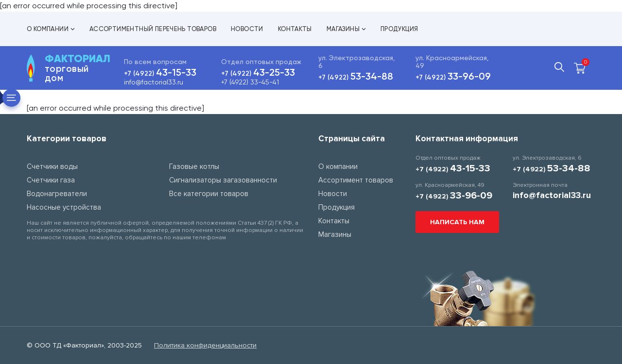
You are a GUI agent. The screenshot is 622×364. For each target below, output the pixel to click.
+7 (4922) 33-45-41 (250, 82)
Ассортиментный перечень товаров (153, 29)
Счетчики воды (52, 166)
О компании (51, 29)
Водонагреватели (57, 194)
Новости (247, 29)
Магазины (346, 29)
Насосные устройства (64, 207)
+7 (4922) (160, 74)
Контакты (295, 29)
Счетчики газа (51, 180)
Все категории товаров (209, 194)
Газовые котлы (194, 166)
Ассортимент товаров (356, 180)
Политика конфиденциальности (205, 345)
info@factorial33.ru (154, 82)
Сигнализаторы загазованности (223, 180)
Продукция (399, 29)
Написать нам (457, 222)
